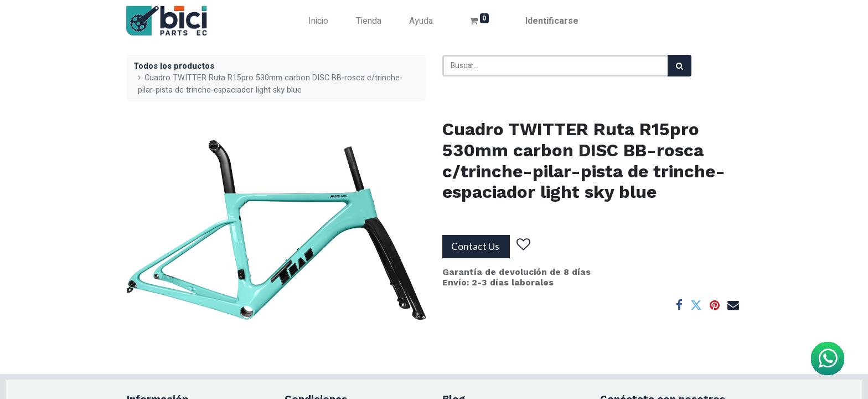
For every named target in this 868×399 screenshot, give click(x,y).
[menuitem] (318, 21)
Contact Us (476, 246)
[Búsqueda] (680, 66)
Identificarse (552, 21)
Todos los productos (174, 66)
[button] (524, 244)
